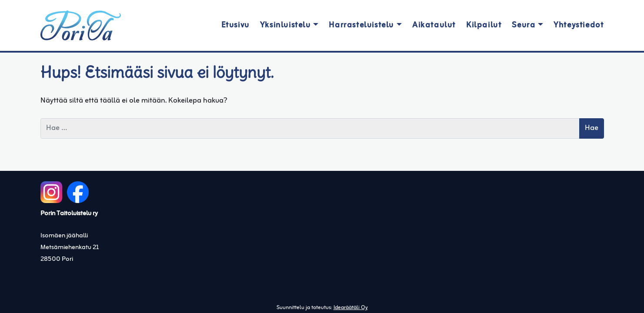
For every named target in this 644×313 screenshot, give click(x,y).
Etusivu (235, 25)
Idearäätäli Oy (351, 308)
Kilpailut (484, 25)
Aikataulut (434, 25)
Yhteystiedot (579, 25)
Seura (524, 25)
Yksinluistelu (285, 25)
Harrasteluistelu (361, 25)
